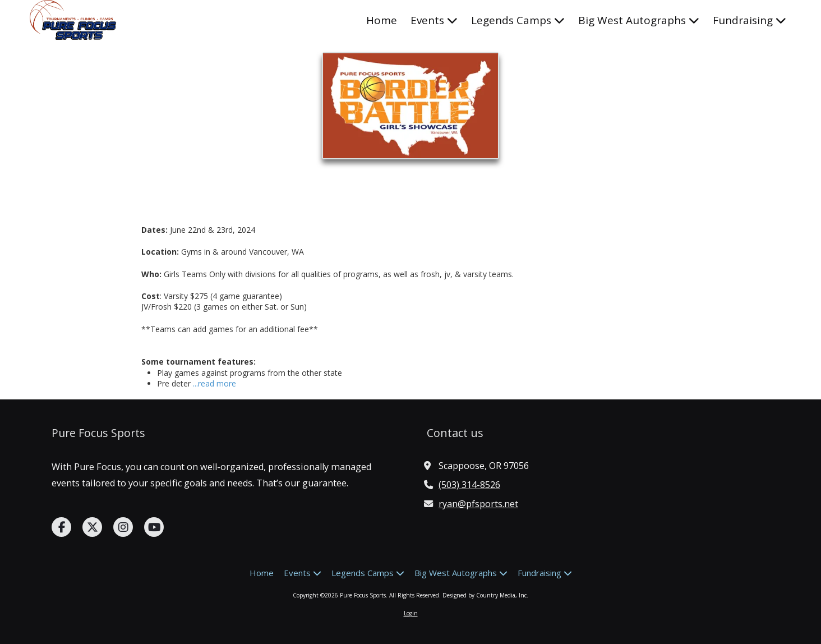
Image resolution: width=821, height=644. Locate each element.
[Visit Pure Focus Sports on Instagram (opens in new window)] (123, 527)
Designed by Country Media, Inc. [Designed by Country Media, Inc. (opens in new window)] (485, 595)
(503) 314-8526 (469, 485)
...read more (215, 383)
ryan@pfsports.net (478, 504)
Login (411, 613)
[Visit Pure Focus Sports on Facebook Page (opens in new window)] (61, 527)
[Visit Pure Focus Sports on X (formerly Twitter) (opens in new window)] (92, 527)
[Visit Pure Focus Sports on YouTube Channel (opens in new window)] (154, 527)
